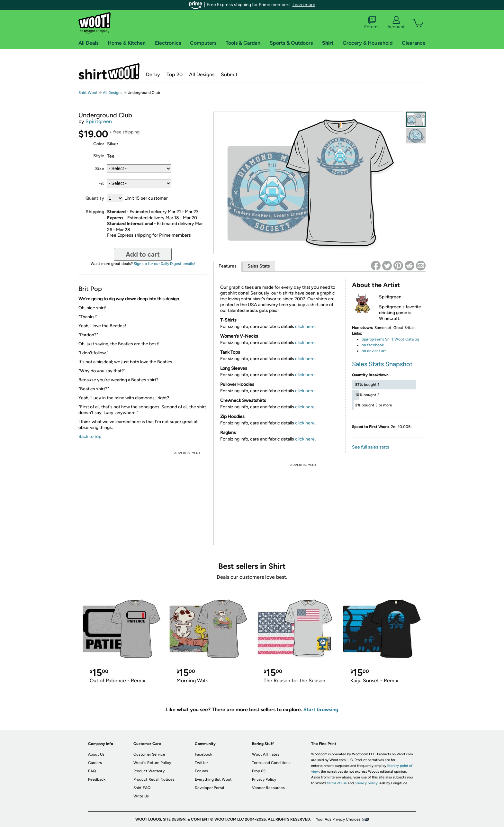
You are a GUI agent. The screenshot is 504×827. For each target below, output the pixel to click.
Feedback (97, 779)
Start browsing (321, 709)
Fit (101, 183)
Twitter (201, 763)
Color (99, 144)
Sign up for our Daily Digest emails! (164, 264)
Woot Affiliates (266, 754)
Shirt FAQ (142, 788)
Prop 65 (259, 771)
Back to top (90, 436)
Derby (153, 74)
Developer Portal (209, 788)
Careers (95, 763)
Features (228, 266)
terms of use (337, 783)
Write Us (141, 796)
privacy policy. (366, 783)
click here (305, 327)
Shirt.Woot (109, 71)
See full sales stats (371, 447)
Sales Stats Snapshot (382, 364)
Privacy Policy (264, 779)
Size (100, 169)
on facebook (373, 345)
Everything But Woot (213, 779)
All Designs (202, 74)
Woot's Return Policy (152, 763)
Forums (372, 23)
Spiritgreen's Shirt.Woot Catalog (390, 339)
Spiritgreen (99, 121)
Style (99, 156)
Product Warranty (149, 771)
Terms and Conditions (271, 763)
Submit (229, 74)
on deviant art (374, 351)
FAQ (92, 771)
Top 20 (175, 74)
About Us (96, 754)
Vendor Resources (268, 788)
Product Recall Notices (154, 779)
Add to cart (143, 254)
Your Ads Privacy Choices (338, 819)
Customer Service (149, 754)
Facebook (203, 754)
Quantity (95, 198)
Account (396, 23)
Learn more (304, 5)
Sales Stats (259, 266)
